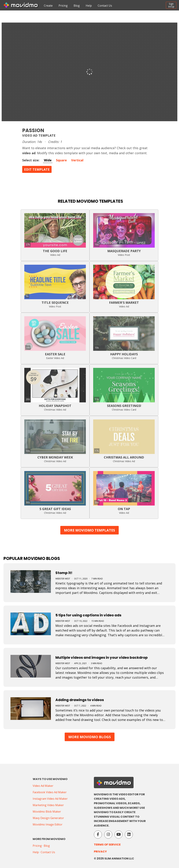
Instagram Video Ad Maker (50, 799)
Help (89, 6)
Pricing (63, 6)
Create (48, 6)
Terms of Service (107, 845)
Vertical (77, 160)
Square (61, 160)
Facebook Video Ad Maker (50, 792)
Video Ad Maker (43, 786)
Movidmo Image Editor (48, 824)
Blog (77, 6)
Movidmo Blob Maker (47, 812)
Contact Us (105, 6)
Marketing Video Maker (48, 805)
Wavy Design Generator (48, 818)
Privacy (100, 852)
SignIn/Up (171, 5)
